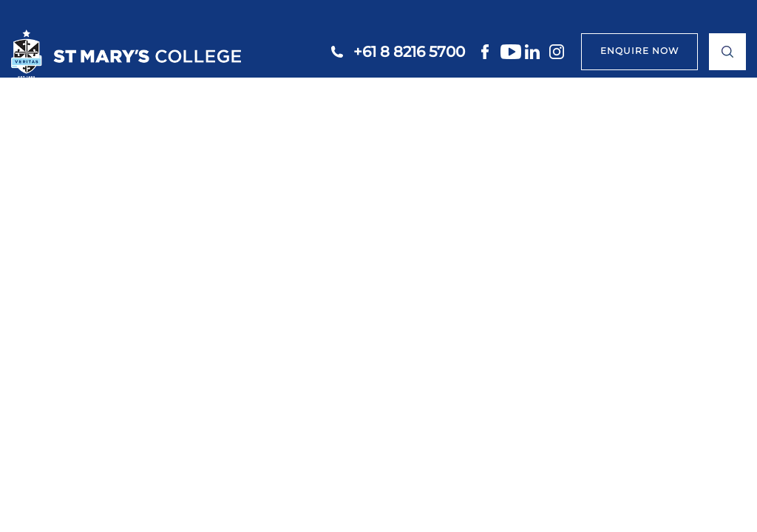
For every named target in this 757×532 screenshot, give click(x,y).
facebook (486, 52)
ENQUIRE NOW (639, 51)
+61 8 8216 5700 (409, 52)
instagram (560, 52)
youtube (511, 52)
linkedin (535, 52)
